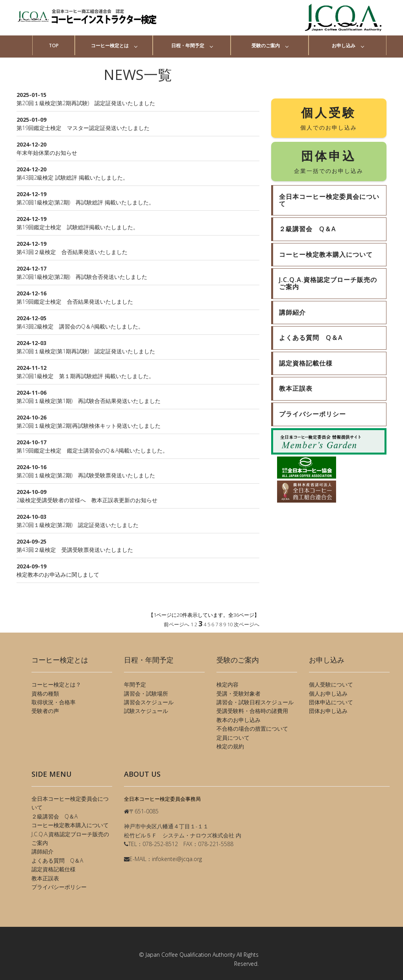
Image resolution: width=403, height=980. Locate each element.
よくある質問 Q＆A (57, 860)
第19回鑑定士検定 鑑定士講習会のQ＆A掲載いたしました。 (92, 450)
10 (230, 624)
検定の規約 (230, 746)
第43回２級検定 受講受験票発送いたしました (75, 550)
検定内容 (227, 684)
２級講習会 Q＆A (55, 816)
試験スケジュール (146, 711)
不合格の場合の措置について (252, 729)
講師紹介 (43, 851)
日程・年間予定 (188, 45)
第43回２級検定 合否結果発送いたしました (72, 252)
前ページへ (177, 624)
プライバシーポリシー (59, 887)
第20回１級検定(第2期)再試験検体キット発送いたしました (89, 426)
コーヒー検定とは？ (56, 684)
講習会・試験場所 (146, 693)
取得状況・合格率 (54, 702)
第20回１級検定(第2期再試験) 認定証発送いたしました (86, 103)
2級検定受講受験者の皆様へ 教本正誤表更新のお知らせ (87, 500)
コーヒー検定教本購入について (70, 825)
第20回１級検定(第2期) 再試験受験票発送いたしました (86, 475)
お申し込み (344, 45)
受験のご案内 (266, 45)
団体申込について (331, 702)
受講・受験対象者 (238, 693)
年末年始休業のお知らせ (47, 153)
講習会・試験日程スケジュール (255, 702)
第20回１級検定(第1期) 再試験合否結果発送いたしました (89, 401)
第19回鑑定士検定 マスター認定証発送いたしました (83, 128)
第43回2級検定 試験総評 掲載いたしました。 (72, 177)
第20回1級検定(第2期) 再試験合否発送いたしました (82, 277)
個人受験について (331, 684)
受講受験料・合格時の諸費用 (252, 711)
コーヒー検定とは (110, 45)
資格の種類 (45, 693)
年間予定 (135, 684)
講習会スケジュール (149, 702)
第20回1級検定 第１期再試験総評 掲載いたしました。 (85, 376)
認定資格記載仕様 (54, 869)
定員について (233, 738)
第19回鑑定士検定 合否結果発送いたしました (75, 302)
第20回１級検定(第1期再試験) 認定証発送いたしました (86, 351)
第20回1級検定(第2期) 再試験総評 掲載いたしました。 (85, 202)
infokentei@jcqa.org (177, 859)
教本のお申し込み (238, 720)
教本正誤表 (45, 878)
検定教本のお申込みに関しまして (58, 574)
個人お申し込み (328, 693)
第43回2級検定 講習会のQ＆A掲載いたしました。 (80, 326)
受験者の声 (45, 711)
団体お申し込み (328, 711)
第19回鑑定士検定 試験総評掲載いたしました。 (78, 227)
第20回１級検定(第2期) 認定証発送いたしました (78, 525)
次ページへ (247, 624)
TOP (54, 45)
